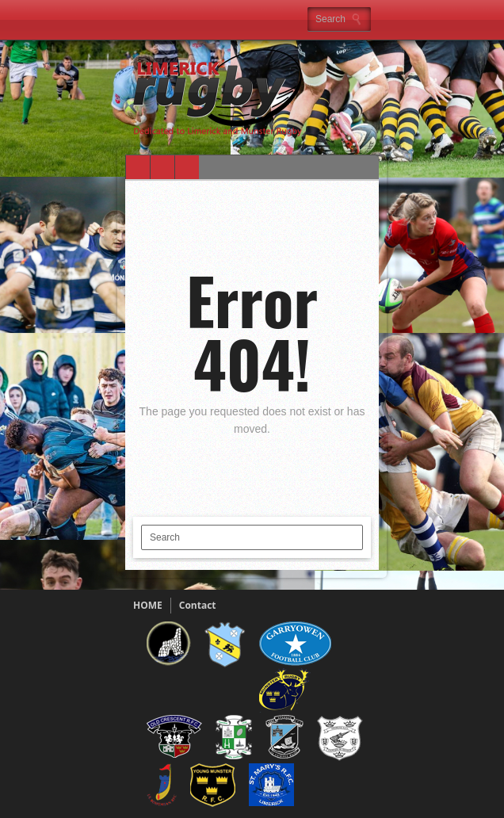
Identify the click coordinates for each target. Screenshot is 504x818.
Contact (198, 605)
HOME (148, 605)
